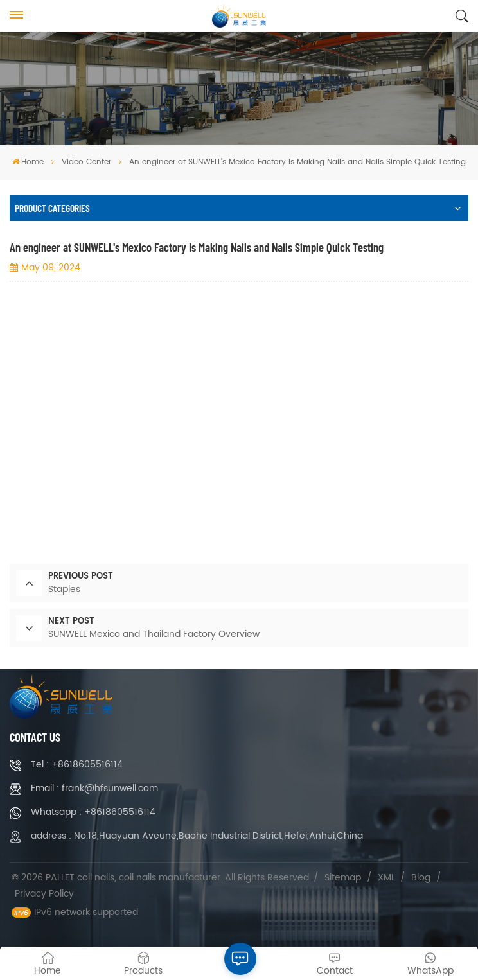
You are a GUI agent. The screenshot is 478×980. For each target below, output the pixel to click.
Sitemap (343, 878)
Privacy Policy (44, 894)
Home (28, 162)
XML (386, 878)
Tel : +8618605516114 (77, 765)
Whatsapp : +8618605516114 (93, 812)
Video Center (86, 162)
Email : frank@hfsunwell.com (94, 788)
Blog (421, 878)
